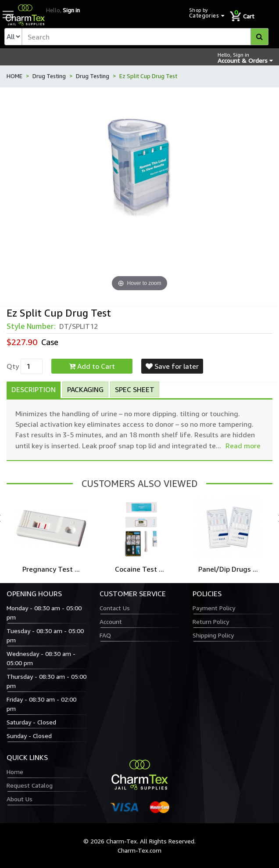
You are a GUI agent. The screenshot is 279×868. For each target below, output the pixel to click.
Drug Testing (49, 76)
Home (15, 772)
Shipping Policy (213, 635)
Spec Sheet (135, 389)
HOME (14, 76)
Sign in (71, 10)
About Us (20, 799)
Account (111, 621)
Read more (243, 446)
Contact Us (115, 608)
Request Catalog (30, 785)
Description (34, 389)
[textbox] (145, 37)
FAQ (105, 635)
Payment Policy (214, 608)
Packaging (85, 389)
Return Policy (211, 621)
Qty (13, 366)
